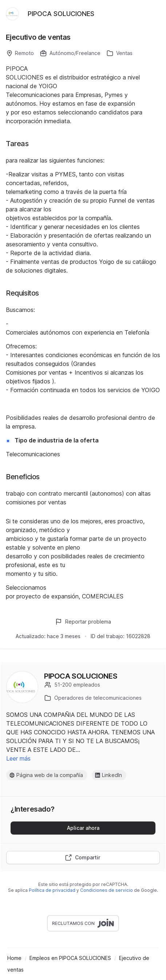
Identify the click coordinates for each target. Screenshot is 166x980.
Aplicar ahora (83, 828)
